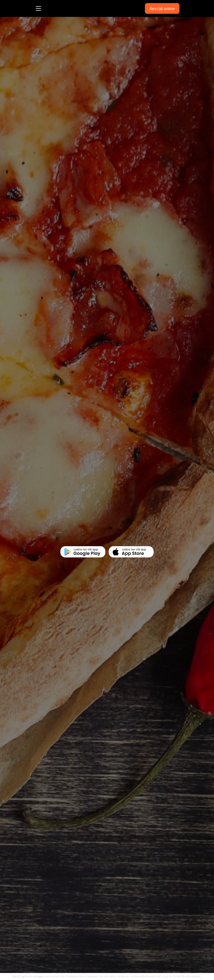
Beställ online (162, 8)
